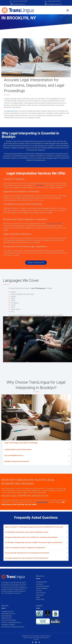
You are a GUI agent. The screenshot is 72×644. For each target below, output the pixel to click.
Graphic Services (6, 618)
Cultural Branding (6, 616)
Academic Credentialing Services (11, 622)
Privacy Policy (40, 599)
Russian (13, 296)
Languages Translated (8, 625)
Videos (38, 597)
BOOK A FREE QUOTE (36, 263)
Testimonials (40, 595)
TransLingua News (41, 582)
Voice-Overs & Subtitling (9, 620)
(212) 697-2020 (42, 502)
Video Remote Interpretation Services (13, 627)
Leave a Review (41, 593)
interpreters (40, 185)
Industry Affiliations (42, 588)
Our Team (39, 591)
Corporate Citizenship (42, 586)
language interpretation (54, 223)
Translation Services (7, 611)
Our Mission (39, 584)
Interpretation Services (8, 614)
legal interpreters (12, 111)
